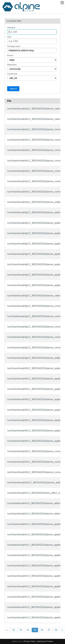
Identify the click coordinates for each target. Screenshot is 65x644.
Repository (12, 65)
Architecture (12, 74)
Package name (14, 46)
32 (14, 630)
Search (13, 89)
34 (28, 630)
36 (42, 630)
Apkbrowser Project (45, 641)
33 (21, 630)
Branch (10, 55)
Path (9, 37)
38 (56, 630)
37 (49, 630)
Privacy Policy (30, 641)
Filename (11, 28)
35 (35, 630)
